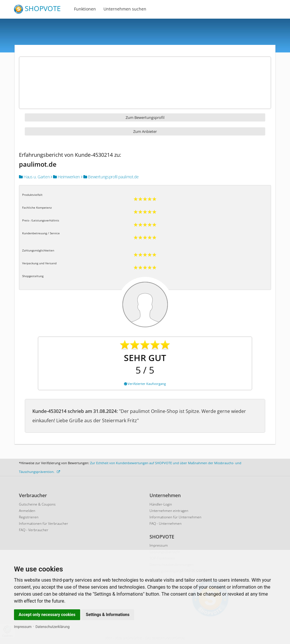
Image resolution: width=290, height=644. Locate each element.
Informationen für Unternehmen (175, 517)
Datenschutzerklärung (53, 627)
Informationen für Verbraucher (44, 524)
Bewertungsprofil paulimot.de (110, 177)
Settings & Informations (108, 615)
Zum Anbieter (145, 131)
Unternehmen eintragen (169, 511)
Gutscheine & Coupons (37, 504)
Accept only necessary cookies (47, 615)
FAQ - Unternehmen (166, 524)
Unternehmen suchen (125, 9)
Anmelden (27, 511)
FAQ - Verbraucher (34, 530)
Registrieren (29, 517)
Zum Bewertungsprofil (145, 117)
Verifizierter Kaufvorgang (145, 384)
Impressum (23, 627)
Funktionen (85, 9)
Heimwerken (65, 177)
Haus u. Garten (34, 177)
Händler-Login (161, 504)
